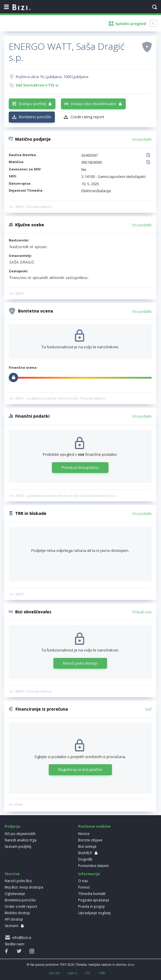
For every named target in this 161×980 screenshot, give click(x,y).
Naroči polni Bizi (18, 881)
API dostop (14, 919)
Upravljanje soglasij (94, 913)
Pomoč (84, 887)
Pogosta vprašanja (94, 900)
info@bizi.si (21, 938)
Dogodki (85, 859)
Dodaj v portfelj (33, 104)
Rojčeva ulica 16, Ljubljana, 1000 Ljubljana (52, 77)
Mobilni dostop (17, 913)
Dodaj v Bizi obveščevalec (94, 104)
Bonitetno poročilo (35, 117)
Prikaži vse (142, 612)
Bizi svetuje (87, 846)
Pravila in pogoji (91, 906)
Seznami (12, 926)
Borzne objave (90, 840)
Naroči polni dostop (80, 663)
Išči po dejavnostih (20, 834)
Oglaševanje (15, 894)
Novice (84, 834)
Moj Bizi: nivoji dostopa (24, 887)
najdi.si (72, 973)
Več (148, 709)
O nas (83, 881)
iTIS (88, 973)
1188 (101, 973)
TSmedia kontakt (92, 894)
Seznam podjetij (18, 846)
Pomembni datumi (93, 866)
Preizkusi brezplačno (80, 467)
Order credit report (21, 906)
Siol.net (54, 973)
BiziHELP (85, 853)
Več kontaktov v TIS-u (37, 85)
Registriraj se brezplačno (80, 769)
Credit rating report (87, 117)
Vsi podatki (142, 139)
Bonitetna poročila (20, 900)
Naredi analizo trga (21, 840)
